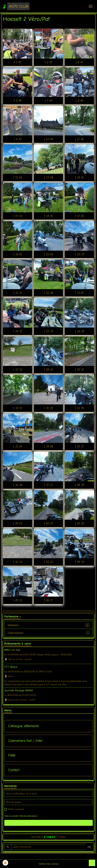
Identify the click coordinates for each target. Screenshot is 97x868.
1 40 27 (48, 523)
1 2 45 (48, 62)
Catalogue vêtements (24, 726)
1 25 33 (48, 331)
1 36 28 (18, 485)
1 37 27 (48, 485)
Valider (49, 823)
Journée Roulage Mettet (19, 690)
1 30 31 (18, 408)
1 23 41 (79, 293)
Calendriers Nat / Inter (26, 741)
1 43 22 (48, 562)
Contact (14, 770)
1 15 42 (18, 216)
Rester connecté (16, 809)
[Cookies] (5, 863)
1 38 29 (79, 485)
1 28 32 (48, 370)
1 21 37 (18, 293)
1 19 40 (48, 254)
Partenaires (48, 625)
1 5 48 (18, 101)
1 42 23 (18, 562)
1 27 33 (18, 370)
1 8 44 (79, 101)
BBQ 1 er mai (12, 650)
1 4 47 (79, 62)
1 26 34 (79, 331)
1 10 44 (48, 139)
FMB (12, 755)
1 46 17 (48, 600)
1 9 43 (18, 139)
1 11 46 (79, 139)
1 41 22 (79, 523)
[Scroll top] (92, 863)
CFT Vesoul (11, 667)
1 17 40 (79, 216)
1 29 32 (79, 370)
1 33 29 (18, 446)
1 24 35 (18, 331)
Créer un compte (11, 816)
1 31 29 (48, 408)
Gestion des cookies (49, 864)
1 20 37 (79, 254)
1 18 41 (18, 254)
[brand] (16, 6)
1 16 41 (48, 216)
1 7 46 (48, 101)
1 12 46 (18, 177)
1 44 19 (79, 562)
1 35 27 (79, 446)
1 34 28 (48, 446)
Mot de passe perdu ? (29, 816)
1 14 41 (79, 177)
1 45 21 (18, 600)
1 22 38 (48, 293)
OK (89, 847)
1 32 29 (79, 408)
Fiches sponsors (48, 633)
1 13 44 (48, 177)
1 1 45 (18, 62)
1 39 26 (18, 523)
